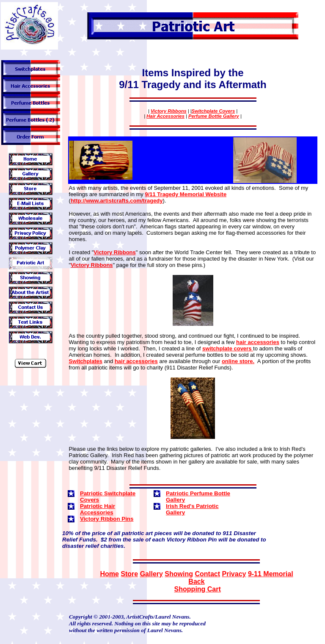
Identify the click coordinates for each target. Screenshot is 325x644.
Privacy (234, 574)
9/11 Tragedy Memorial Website (186, 194)
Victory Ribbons (169, 111)
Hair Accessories (165, 116)
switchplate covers (228, 348)
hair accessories (258, 342)
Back (196, 582)
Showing (179, 574)
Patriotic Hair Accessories (98, 509)
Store (129, 574)
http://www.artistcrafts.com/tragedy (117, 201)
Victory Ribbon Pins (107, 519)
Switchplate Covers (213, 111)
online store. (238, 361)
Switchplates (86, 361)
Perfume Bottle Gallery (214, 116)
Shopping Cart (198, 589)
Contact (207, 574)
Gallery (151, 574)
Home (109, 574)
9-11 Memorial (271, 574)
